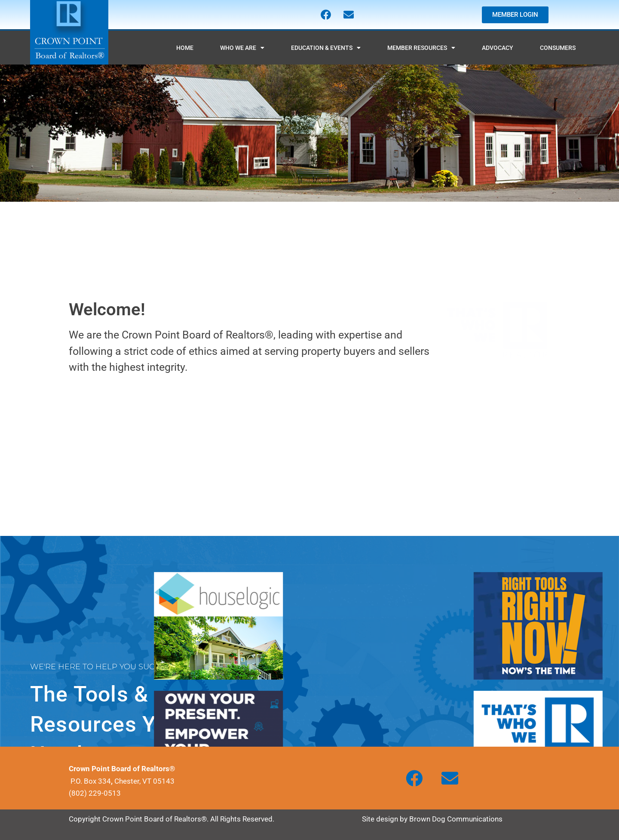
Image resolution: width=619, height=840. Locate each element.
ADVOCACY (498, 48)
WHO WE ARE (242, 48)
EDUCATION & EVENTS (326, 48)
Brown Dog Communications (456, 819)
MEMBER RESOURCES (421, 48)
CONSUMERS (558, 48)
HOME (185, 48)
